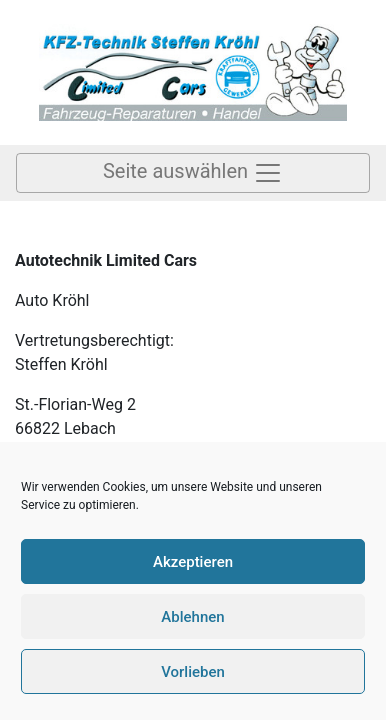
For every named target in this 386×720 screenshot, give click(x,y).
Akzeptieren (193, 562)
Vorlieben (193, 672)
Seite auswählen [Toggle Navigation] (193, 173)
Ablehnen (192, 617)
